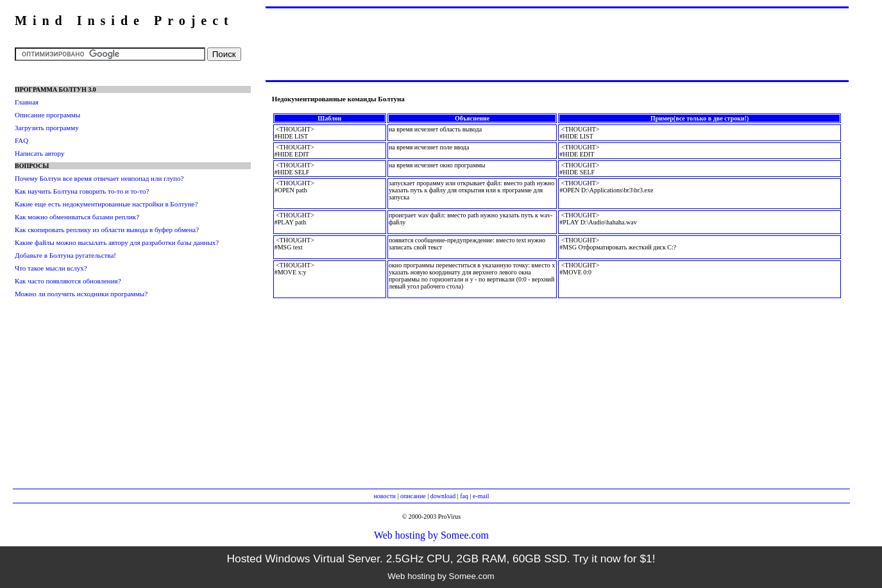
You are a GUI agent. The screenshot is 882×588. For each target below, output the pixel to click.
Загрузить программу (47, 128)
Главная (27, 102)
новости (384, 496)
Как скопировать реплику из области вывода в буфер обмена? (107, 230)
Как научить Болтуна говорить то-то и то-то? (82, 191)
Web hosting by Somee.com (431, 535)
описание (413, 496)
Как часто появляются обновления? (68, 281)
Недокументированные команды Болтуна (338, 99)
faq (464, 496)
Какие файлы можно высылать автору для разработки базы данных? (117, 242)
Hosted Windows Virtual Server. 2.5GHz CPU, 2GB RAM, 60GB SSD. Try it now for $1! (441, 559)
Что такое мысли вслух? (51, 268)
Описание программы (47, 115)
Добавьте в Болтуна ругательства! (65, 255)
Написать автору (39, 153)
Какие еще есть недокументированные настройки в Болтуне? (106, 204)
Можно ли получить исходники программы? (81, 294)
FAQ (21, 140)
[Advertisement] (557, 44)
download (443, 496)
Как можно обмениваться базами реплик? (77, 217)
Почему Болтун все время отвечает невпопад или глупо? (99, 178)
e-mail (481, 496)
